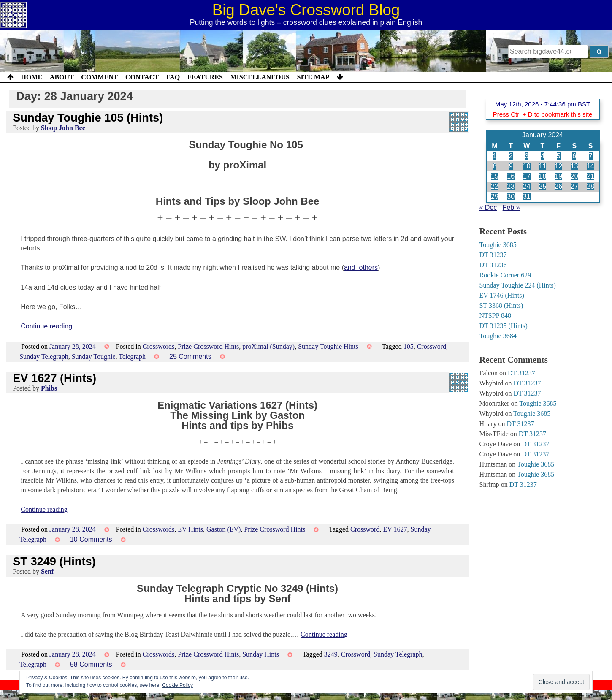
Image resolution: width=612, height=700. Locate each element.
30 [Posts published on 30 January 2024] (511, 197)
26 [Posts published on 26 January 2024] (558, 186)
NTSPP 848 (495, 316)
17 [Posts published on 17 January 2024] (527, 176)
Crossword (432, 346)
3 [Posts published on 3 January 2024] (527, 156)
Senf (47, 571)
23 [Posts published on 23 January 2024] (511, 186)
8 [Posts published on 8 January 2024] (494, 166)
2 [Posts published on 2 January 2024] (511, 156)
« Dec (488, 208)
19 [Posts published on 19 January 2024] (558, 176)
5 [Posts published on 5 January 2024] (559, 156)
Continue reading (46, 326)
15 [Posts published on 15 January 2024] (495, 176)
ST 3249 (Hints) (54, 561)
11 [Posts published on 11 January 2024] (543, 166)
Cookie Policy (177, 685)
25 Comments (190, 357)
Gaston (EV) (223, 529)
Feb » (511, 208)
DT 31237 (493, 255)
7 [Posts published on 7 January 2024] (591, 156)
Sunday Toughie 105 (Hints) (88, 118)
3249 (331, 654)
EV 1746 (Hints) (502, 295)
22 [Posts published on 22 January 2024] (495, 186)
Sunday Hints (261, 654)
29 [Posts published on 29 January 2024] (495, 197)
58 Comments (91, 664)
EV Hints (190, 529)
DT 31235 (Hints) (504, 326)
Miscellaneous (260, 77)
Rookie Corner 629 (505, 275)
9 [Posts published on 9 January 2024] (511, 166)
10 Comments (91, 539)
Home (32, 77)
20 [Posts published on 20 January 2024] (574, 176)
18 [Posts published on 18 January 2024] (543, 176)
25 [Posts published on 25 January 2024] (543, 186)
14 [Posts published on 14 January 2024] (590, 166)
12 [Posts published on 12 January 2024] (558, 166)
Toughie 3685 (498, 245)
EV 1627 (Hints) (54, 378)
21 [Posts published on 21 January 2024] (590, 176)
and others (361, 267)
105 (409, 346)
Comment (99, 77)
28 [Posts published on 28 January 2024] (590, 186)
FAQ (173, 77)
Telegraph (132, 357)
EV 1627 (395, 529)
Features (205, 77)
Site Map (313, 77)
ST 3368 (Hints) (501, 305)
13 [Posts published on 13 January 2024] (574, 166)
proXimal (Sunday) (268, 346)
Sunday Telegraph (44, 357)
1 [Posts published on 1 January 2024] (494, 156)
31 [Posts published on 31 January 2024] (527, 197)
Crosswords (159, 346)
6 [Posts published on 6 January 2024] (574, 156)
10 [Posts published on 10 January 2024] (527, 166)
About (62, 77)
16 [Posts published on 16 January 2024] (511, 176)
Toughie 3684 (498, 336)
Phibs (49, 388)
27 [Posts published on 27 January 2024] (574, 186)
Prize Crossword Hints (208, 346)
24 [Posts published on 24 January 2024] (527, 186)
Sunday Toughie (94, 357)
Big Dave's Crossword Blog (306, 10)
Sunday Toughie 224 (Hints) (518, 285)
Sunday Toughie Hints (328, 346)
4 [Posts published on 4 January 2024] (543, 156)
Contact (142, 77)
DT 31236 (493, 265)
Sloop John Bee (63, 128)
